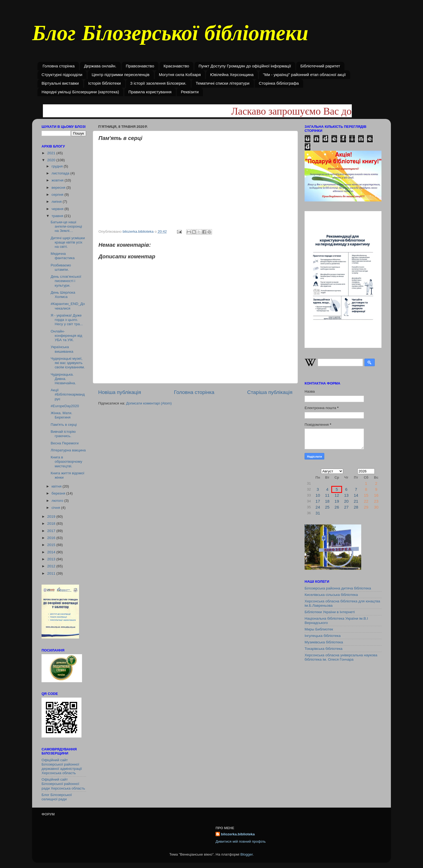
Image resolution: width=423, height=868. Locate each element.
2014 (52, 552)
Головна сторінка (59, 66)
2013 (52, 559)
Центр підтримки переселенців (121, 75)
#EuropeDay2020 (65, 406)
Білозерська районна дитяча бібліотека (338, 588)
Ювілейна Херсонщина (232, 75)
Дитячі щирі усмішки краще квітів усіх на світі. (68, 242)
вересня (59, 188)
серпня (58, 195)
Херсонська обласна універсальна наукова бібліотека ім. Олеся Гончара (341, 657)
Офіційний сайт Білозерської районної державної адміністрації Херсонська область (62, 767)
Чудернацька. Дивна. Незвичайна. (63, 379)
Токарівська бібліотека (323, 649)
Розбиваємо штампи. (61, 267)
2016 (52, 538)
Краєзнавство (176, 66)
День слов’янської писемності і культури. (66, 281)
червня (58, 209)
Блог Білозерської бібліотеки (170, 36)
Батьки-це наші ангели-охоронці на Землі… (66, 226)
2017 (52, 531)
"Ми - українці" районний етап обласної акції (304, 75)
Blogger (247, 854)
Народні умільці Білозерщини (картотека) (80, 92)
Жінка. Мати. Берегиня (62, 415)
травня (58, 216)
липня (57, 202)
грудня (58, 166)
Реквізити (190, 92)
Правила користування (150, 92)
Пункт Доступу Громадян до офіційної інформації (245, 66)
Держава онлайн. (100, 66)
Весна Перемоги (65, 443)
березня (59, 493)
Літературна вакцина (68, 450)
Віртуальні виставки (60, 83)
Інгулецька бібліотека (323, 636)
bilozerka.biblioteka (238, 834)
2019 (52, 517)
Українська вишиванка (62, 349)
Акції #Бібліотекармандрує (68, 394)
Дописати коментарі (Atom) (149, 403)
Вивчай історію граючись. (63, 434)
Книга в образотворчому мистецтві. (66, 462)
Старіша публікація (270, 392)
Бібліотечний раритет (320, 66)
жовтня (58, 180)
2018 (52, 524)
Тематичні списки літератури (222, 83)
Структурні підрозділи (62, 75)
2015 (52, 545)
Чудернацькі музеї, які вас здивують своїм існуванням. (68, 363)
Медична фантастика (63, 256)
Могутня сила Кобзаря (180, 75)
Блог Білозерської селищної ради (57, 797)
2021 (52, 153)
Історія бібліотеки (105, 83)
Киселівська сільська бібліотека (331, 595)
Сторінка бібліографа (279, 83)
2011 (52, 573)
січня (56, 508)
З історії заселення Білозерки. (158, 83)
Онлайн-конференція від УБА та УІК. (66, 336)
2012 (52, 566)
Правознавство (140, 66)
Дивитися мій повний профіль (241, 841)
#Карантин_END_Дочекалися (68, 306)
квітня (57, 486)
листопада (61, 173)
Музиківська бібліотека (324, 642)
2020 (52, 160)
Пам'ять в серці (64, 425)
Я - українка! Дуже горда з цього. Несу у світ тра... (67, 320)
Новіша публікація (120, 392)
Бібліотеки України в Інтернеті (330, 612)
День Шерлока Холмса (63, 295)
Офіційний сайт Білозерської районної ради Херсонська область (63, 784)
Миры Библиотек (319, 629)
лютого (58, 501)
